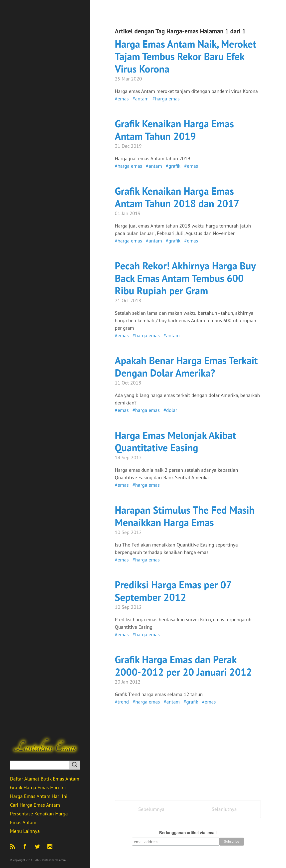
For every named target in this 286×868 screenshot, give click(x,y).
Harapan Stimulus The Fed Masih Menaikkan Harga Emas (185, 516)
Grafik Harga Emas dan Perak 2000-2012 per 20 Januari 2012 (183, 666)
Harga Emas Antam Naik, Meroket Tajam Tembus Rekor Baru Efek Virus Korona (186, 56)
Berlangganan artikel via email (188, 833)
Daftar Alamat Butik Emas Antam (45, 779)
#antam (141, 99)
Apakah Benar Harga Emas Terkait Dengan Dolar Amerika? (186, 367)
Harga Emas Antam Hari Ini (39, 796)
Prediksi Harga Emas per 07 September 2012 (173, 591)
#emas (122, 99)
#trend (122, 702)
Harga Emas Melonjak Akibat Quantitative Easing (175, 441)
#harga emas (166, 99)
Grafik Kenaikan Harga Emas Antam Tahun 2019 (174, 130)
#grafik (173, 166)
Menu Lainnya (25, 831)
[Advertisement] (188, 755)
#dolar (170, 410)
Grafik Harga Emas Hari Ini (38, 788)
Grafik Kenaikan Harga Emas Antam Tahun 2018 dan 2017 (177, 197)
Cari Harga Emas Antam (35, 805)
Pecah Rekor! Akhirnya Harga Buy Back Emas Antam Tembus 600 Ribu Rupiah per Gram (185, 278)
